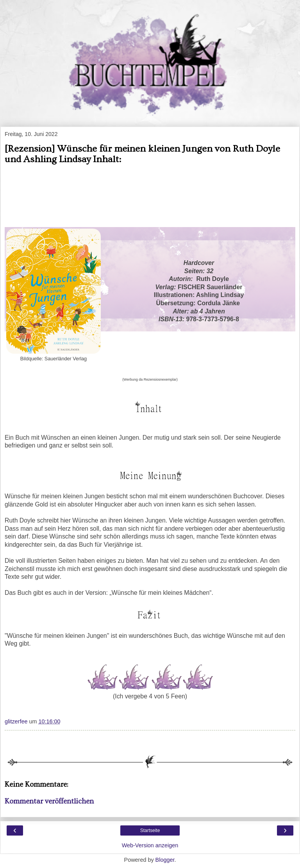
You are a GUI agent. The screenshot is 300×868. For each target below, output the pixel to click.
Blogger (165, 860)
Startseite (150, 830)
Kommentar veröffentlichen (49, 801)
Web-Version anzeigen (150, 845)
